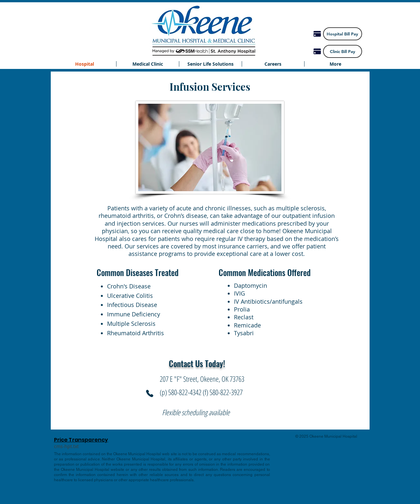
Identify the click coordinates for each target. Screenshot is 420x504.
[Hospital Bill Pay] (343, 34)
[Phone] (150, 393)
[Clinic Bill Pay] (343, 51)
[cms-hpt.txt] (67, 446)
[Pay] (317, 34)
